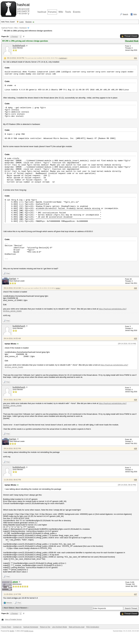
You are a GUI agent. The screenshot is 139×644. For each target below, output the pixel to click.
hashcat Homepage (31, 627)
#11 (135, 58)
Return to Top (45, 627)
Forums (52, 12)
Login (21, 22)
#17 (135, 594)
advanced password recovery (23, 9)
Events (77, 12)
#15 (135, 449)
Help (135, 14)
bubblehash (19, 46)
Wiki (61, 12)
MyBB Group (29, 631)
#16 (135, 480)
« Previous (14, 36)
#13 (135, 339)
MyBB (12, 631)
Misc (16, 28)
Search (125, 14)
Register (29, 22)
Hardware (23, 28)
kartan (13, 279)
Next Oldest (9, 608)
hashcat (42, 12)
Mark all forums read (77, 627)
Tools (68, 12)
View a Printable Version (13, 619)
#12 (135, 288)
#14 (135, 400)
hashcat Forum (7, 28)
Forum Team (6, 627)
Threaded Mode (132, 41)
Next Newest (21, 608)
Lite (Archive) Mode (60, 627)
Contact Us (17, 627)
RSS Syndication (93, 627)
